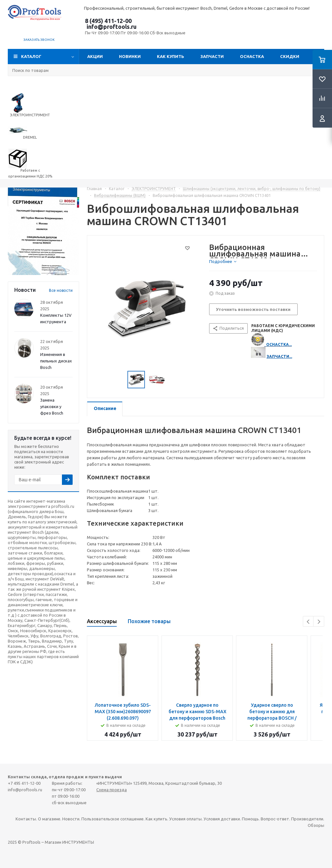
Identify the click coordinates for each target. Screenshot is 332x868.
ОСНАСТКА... (279, 344)
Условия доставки (222, 819)
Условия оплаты (185, 819)
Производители (307, 819)
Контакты (26, 819)
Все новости (61, 290)
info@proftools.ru (112, 27)
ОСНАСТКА (252, 56)
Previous (308, 622)
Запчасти (212, 56)
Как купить (171, 56)
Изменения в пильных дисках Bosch (56, 361)
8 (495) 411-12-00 (108, 21)
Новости (71, 819)
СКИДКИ (290, 56)
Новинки (130, 56)
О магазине (49, 819)
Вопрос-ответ (275, 819)
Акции (95, 56)
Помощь (250, 819)
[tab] (223, 261)
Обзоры (316, 825)
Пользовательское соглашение (113, 819)
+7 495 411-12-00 (24, 783)
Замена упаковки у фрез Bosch (52, 406)
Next (319, 622)
